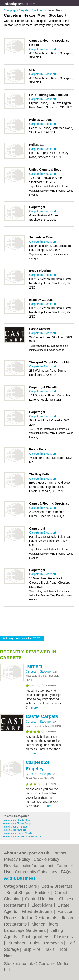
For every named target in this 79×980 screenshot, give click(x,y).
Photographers (36, 937)
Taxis (50, 949)
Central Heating (41, 899)
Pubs (35, 943)
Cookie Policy (46, 859)
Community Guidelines (36, 872)
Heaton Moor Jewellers (14, 830)
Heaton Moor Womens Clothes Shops (22, 836)
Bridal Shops (19, 893)
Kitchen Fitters (45, 924)
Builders (43, 893)
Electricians (43, 905)
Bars (33, 886)
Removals (54, 943)
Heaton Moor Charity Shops (17, 820)
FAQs (66, 872)
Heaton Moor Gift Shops (15, 827)
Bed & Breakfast (57, 886)
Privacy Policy (17, 859)
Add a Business (20, 878)
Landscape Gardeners (25, 930)
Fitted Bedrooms (38, 911)
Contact (59, 853)
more (35, 707)
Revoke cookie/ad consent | (30, 866)
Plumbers (17, 943)
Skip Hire (33, 949)
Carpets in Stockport (39, 671)
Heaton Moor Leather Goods (17, 833)
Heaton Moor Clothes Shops (17, 823)
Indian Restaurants (40, 918)
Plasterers (63, 937)
